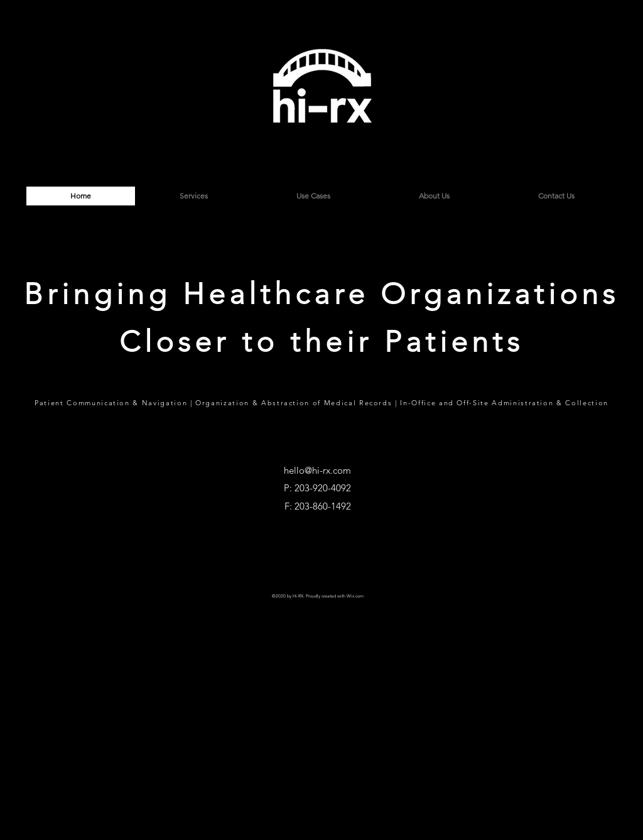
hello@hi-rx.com (317, 470)
